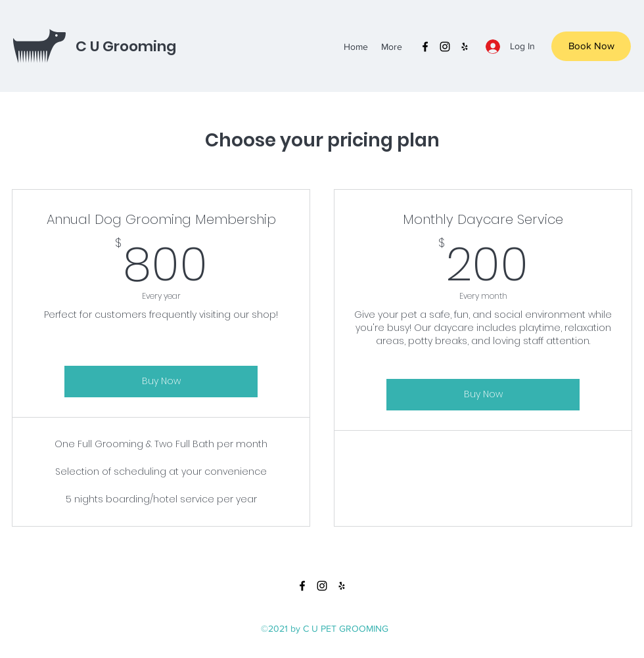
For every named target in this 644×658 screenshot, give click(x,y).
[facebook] (425, 47)
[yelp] (465, 47)
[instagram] (445, 47)
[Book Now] (591, 46)
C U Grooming (126, 46)
